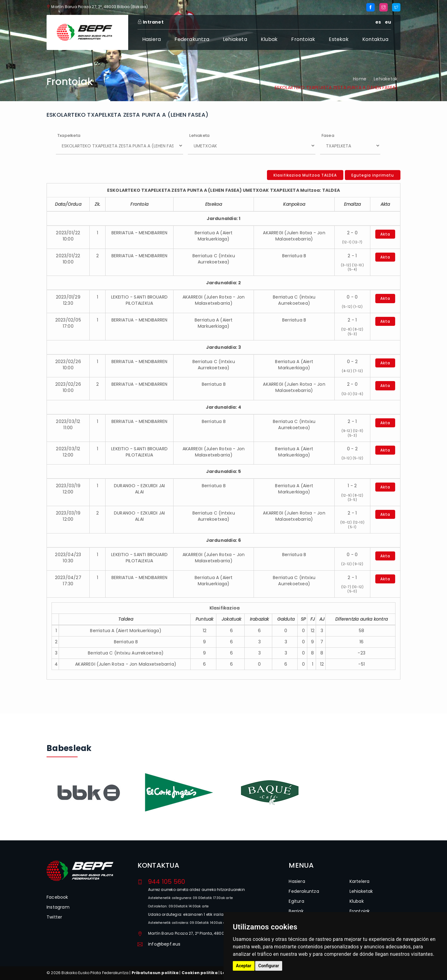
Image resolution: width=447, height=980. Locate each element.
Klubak (269, 39)
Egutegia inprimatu (373, 175)
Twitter (54, 917)
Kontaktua (375, 39)
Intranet (151, 22)
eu (388, 22)
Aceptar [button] (244, 966)
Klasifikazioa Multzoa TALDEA (305, 175)
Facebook (57, 897)
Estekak (339, 39)
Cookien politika (200, 973)
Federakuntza (192, 39)
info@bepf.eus (164, 944)
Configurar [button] (269, 966)
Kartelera (360, 881)
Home (360, 79)
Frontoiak (303, 39)
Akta (385, 234)
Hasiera (151, 39)
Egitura (296, 901)
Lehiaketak (386, 79)
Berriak (296, 911)
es (378, 22)
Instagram (58, 907)
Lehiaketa (235, 39)
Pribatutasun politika (155, 973)
